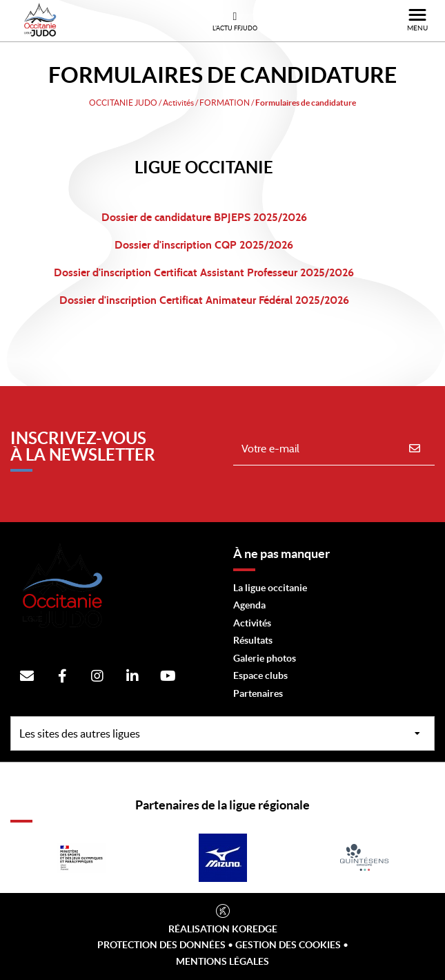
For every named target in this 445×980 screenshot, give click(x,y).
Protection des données (161, 945)
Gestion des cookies (288, 945)
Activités (252, 623)
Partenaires (258, 693)
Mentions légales (222, 961)
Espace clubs (260, 675)
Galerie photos (265, 658)
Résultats (253, 640)
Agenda (249, 605)
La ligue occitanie (270, 588)
